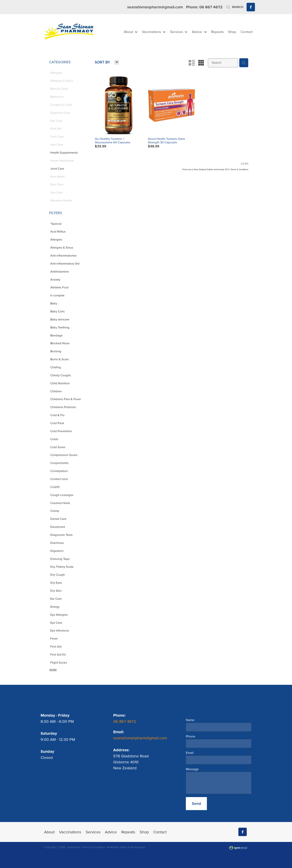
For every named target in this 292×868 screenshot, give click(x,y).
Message (192, 769)
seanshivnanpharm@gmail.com (155, 7)
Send (196, 803)
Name (190, 720)
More (53, 670)
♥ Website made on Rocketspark (126, 847)
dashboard (74, 847)
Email (190, 753)
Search (235, 7)
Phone (191, 736)
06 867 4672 (125, 721)
